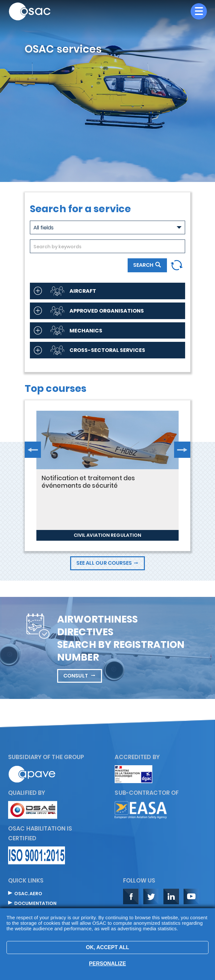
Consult (76, 676)
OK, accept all (107, 947)
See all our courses (104, 563)
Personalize (107, 964)
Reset (177, 265)
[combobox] (107, 246)
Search (143, 265)
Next (182, 450)
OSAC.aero (28, 894)
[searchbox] (107, 247)
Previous (33, 450)
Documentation (35, 904)
